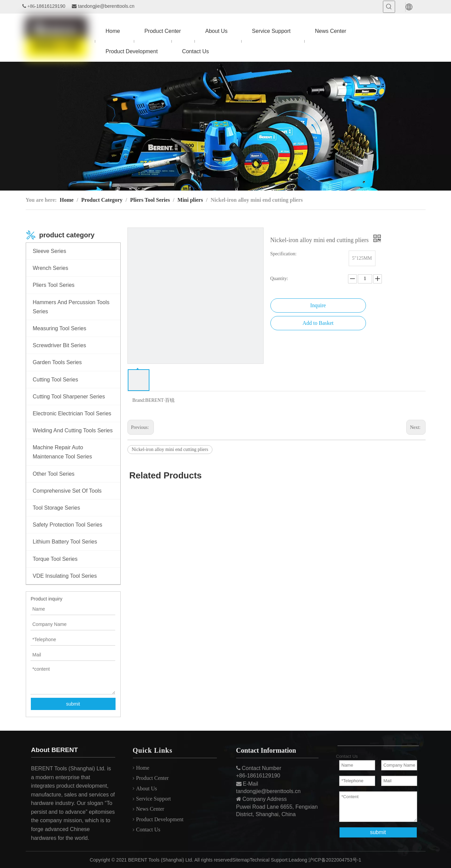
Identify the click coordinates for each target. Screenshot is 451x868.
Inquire (318, 305)
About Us (147, 788)
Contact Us (148, 830)
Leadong (298, 860)
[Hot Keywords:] (389, 7)
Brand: (139, 400)
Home (143, 768)
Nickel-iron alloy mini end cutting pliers (170, 449)
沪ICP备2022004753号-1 (335, 860)
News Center (150, 809)
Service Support (154, 799)
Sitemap (241, 860)
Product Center (152, 778)
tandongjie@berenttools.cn (106, 6)
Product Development (160, 819)
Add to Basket (318, 323)
